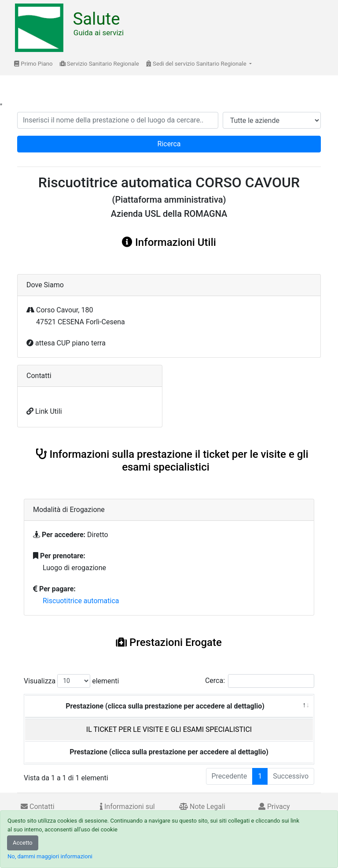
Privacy (274, 807)
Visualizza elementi (72, 681)
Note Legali (202, 807)
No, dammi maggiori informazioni (50, 856)
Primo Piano (33, 64)
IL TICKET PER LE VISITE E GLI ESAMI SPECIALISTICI (169, 729)
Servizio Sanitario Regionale (99, 64)
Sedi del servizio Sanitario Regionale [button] (197, 64)
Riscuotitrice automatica (81, 601)
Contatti (38, 807)
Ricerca (169, 144)
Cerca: (260, 681)
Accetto (23, 843)
